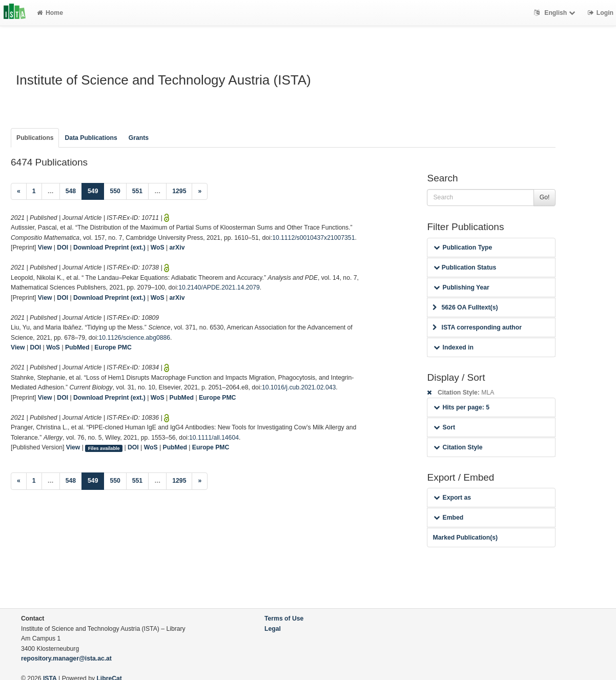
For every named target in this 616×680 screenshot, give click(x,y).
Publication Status (465, 267)
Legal (273, 629)
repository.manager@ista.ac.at (66, 658)
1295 (179, 191)
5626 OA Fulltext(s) (465, 307)
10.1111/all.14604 (214, 438)
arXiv (177, 248)
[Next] (200, 192)
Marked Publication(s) (465, 538)
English (556, 13)
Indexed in (453, 347)
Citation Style (458, 447)
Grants (139, 138)
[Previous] (19, 192)
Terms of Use (284, 619)
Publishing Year (461, 287)
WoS (158, 248)
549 (96, 190)
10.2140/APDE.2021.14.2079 (219, 287)
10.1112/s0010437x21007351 (313, 238)
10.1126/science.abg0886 (134, 338)
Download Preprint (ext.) (109, 248)
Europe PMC (113, 347)
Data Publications (91, 138)
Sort (444, 427)
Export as (452, 498)
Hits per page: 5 (461, 407)
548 (71, 191)
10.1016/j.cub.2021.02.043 (299, 387)
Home (50, 13)
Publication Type (463, 248)
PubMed (77, 347)
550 (115, 191)
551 (137, 191)
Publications (35, 138)
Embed (448, 518)
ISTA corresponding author (477, 327)
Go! (545, 197)
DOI (63, 248)
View (45, 248)
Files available (104, 448)
